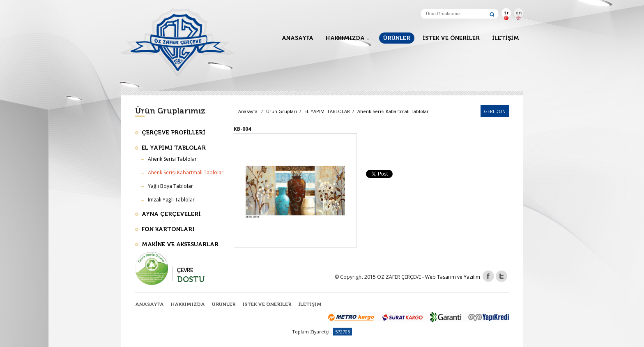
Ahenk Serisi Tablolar (172, 159)
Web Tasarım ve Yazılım (453, 277)
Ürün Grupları (282, 111)
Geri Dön (495, 111)
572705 (343, 332)
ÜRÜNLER (397, 38)
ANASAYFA (298, 38)
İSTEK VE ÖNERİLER (451, 38)
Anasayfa (248, 111)
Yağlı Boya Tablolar (170, 186)
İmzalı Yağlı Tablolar (171, 200)
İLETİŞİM (506, 38)
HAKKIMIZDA (345, 38)
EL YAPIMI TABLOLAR (328, 111)
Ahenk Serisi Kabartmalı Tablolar (393, 111)
